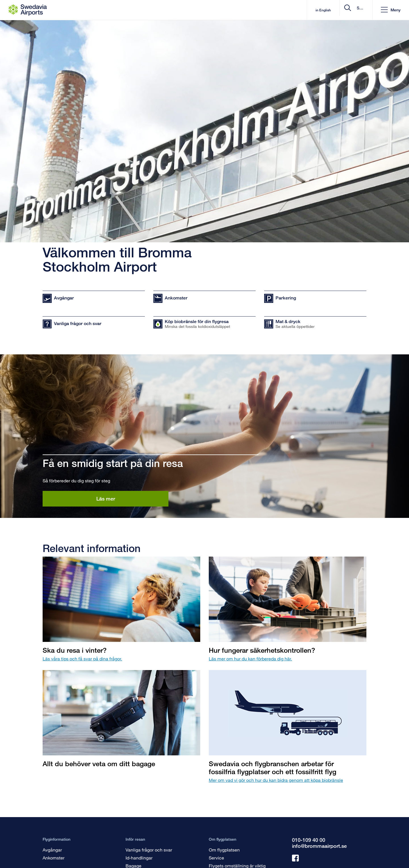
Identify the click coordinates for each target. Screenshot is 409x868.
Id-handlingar (139, 858)
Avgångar (52, 850)
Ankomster (54, 858)
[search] (334, 10)
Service (216, 858)
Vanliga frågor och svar (149, 850)
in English (275, 10)
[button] (390, 10)
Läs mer (106, 499)
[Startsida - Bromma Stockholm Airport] (28, 10)
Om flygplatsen (224, 850)
